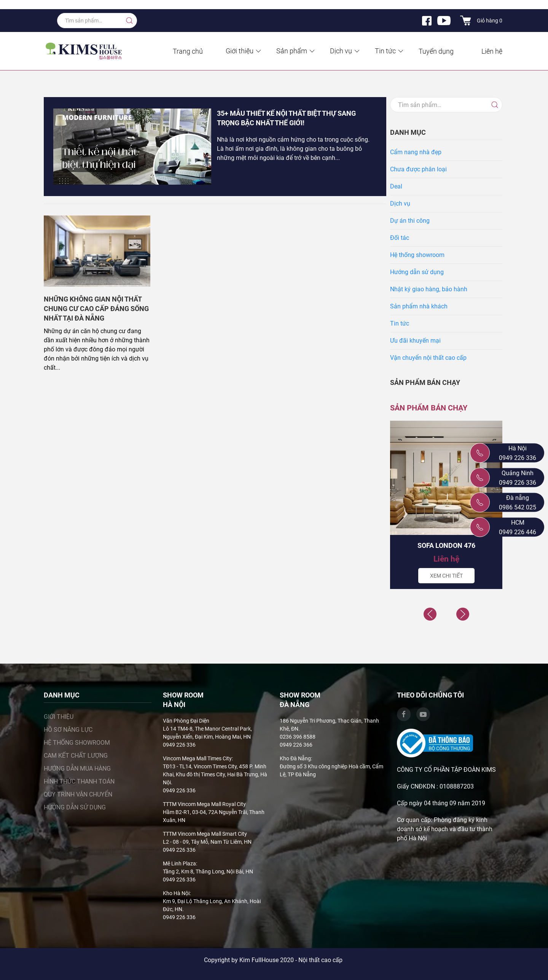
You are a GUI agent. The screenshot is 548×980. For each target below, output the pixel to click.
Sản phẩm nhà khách (419, 306)
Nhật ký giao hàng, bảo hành (429, 289)
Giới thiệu (244, 51)
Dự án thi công (410, 221)
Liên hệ (492, 51)
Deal (396, 186)
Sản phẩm (296, 51)
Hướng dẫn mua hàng (77, 769)
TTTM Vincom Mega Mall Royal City (204, 804)
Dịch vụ (345, 51)
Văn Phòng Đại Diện (186, 721)
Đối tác (400, 238)
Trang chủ (188, 51)
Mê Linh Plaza (179, 863)
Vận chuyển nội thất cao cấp (428, 358)
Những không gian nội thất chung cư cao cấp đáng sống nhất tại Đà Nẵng (96, 309)
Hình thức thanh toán (79, 781)
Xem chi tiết (446, 576)
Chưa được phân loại (418, 169)
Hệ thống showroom (417, 255)
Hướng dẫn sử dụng (417, 272)
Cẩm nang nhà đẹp (416, 152)
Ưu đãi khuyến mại (415, 341)
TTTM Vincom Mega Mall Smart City (205, 834)
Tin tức (390, 51)
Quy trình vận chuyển (78, 794)
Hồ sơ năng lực (68, 730)
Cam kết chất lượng (76, 756)
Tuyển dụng (436, 51)
